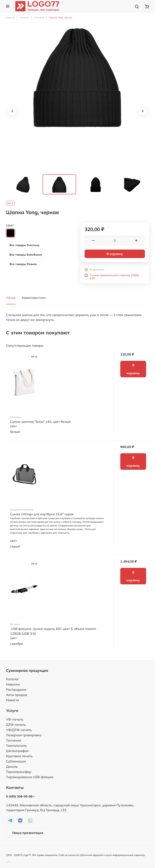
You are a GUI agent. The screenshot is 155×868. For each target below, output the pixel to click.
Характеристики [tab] (34, 298)
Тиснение (14, 740)
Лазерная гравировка (24, 735)
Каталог (12, 679)
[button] (8, 6)
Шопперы (16, 417)
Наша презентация (28, 833)
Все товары (25, 245)
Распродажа (16, 690)
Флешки (15, 624)
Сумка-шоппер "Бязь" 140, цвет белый (40, 422)
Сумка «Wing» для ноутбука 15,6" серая (42, 514)
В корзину (115, 254)
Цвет (10, 225)
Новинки (13, 684)
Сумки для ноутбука (21, 510)
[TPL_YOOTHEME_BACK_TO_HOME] (37, 6)
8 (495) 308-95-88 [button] (20, 796)
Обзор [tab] (11, 298)
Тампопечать (16, 746)
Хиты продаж (17, 695)
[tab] (23, 184)
